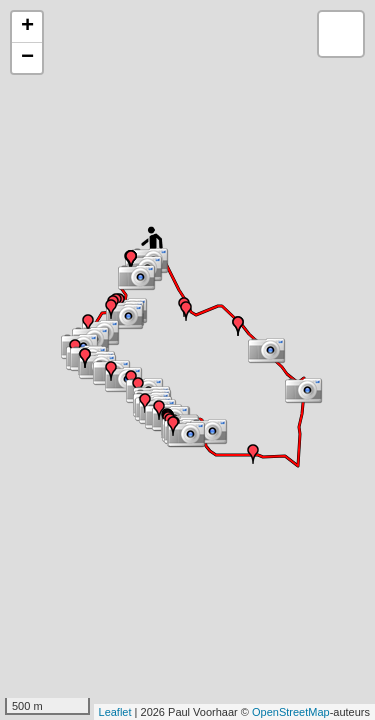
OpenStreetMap (291, 712)
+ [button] (27, 27)
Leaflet (115, 712)
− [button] (27, 58)
